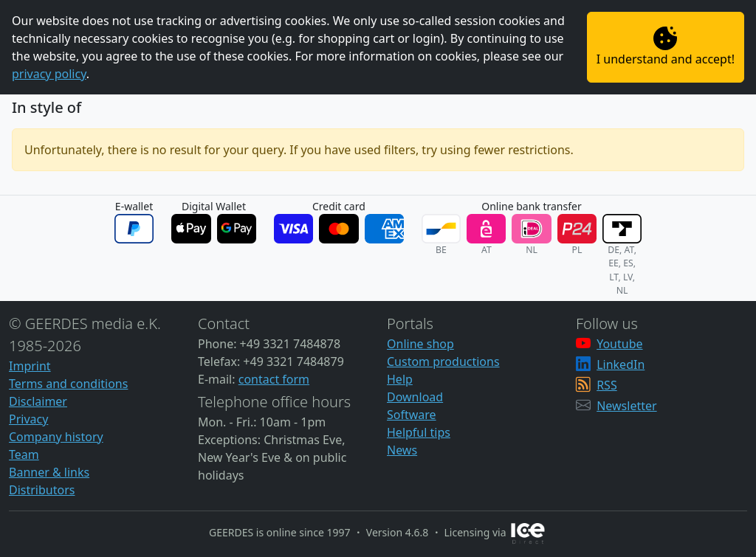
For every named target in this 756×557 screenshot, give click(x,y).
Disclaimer (38, 401)
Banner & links (49, 472)
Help (400, 379)
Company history (56, 437)
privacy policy (49, 74)
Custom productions (443, 361)
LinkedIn (621, 364)
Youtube (619, 344)
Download (415, 397)
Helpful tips (419, 432)
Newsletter (626, 406)
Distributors (42, 490)
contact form (274, 379)
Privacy (28, 419)
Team (24, 454)
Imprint (30, 366)
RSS (607, 385)
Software (412, 415)
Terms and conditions (68, 384)
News (402, 450)
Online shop (420, 344)
